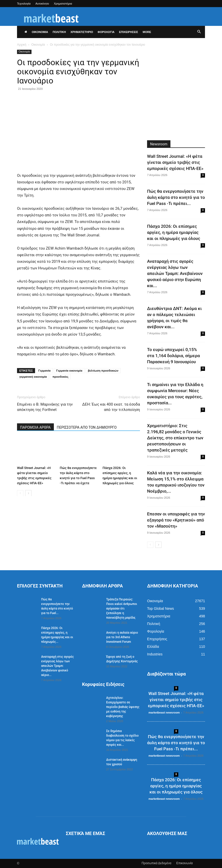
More (147, 32)
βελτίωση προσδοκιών (103, 371)
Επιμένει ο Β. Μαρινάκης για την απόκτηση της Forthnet (45, 407)
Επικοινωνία (185, 863)
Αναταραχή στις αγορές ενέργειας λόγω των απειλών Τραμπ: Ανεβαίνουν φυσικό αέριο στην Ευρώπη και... (175, 273)
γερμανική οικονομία (33, 377)
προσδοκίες (60, 377)
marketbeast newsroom (164, 713)
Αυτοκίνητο (42, 4)
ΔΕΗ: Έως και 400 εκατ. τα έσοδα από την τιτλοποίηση (111, 407)
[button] (199, 32)
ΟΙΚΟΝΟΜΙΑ (40, 32)
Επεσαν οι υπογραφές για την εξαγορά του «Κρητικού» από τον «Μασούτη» (176, 520)
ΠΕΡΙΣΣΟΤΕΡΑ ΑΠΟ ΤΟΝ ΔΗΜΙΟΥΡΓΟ (87, 427)
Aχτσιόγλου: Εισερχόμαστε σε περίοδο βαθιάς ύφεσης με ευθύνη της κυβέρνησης (123, 707)
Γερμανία (44, 371)
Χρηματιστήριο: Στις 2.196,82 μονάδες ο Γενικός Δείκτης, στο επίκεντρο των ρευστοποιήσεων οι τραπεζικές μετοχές (175, 438)
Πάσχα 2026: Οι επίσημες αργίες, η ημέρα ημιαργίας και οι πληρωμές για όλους (174, 232)
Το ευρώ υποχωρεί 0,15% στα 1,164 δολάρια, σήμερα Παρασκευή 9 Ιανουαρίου (173, 356)
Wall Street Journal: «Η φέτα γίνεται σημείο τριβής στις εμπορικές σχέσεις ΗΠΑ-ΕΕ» (175, 162)
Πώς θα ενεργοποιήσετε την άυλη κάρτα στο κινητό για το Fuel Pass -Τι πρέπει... (176, 197)
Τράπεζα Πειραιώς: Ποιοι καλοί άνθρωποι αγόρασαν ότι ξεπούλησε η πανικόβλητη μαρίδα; (122, 609)
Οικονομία (38, 45)
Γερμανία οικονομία (69, 371)
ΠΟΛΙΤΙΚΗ (59, 32)
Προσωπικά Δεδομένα (156, 863)
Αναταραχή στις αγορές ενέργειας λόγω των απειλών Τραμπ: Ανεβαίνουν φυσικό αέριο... (58, 666)
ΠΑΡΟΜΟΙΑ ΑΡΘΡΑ (35, 427)
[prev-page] (20, 493)
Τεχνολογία (24, 4)
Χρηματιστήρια (63, 4)
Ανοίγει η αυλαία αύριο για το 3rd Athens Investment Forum (122, 637)
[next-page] (28, 493)
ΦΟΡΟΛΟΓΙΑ (106, 32)
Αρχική (22, 45)
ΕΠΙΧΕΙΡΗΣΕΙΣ (129, 32)
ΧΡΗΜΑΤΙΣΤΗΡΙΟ (82, 32)
